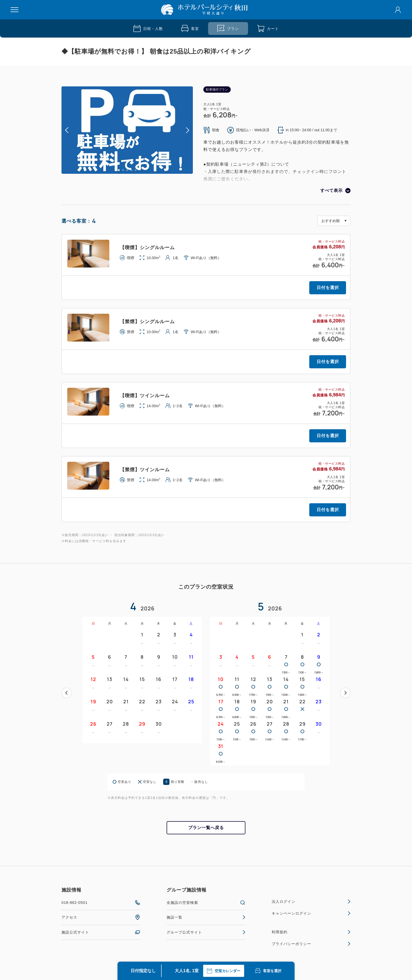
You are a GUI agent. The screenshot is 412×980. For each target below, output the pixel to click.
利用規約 (311, 932)
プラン (228, 28)
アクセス (101, 917)
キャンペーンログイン (311, 913)
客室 (190, 28)
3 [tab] (127, 170)
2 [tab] (123, 170)
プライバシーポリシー (311, 944)
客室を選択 (268, 971)
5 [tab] (136, 170)
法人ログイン (311, 902)
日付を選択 (328, 288)
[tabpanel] (127, 130)
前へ (67, 693)
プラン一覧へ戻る (206, 828)
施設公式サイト (101, 932)
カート (268, 28)
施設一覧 (206, 917)
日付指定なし (143, 971)
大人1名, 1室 (187, 971)
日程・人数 (148, 28)
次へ (345, 693)
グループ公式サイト (206, 932)
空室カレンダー (224, 971)
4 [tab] (131, 170)
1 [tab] (119, 170)
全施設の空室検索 (206, 903)
